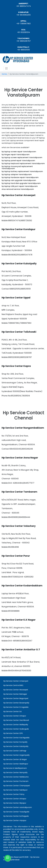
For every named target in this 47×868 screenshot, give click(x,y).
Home (4, 74)
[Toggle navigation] (6, 68)
